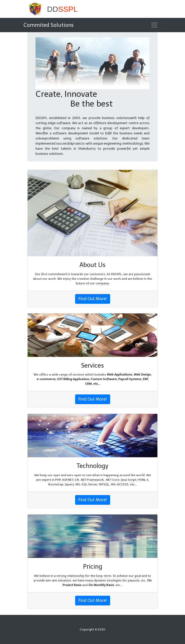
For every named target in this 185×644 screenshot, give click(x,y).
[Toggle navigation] (154, 25)
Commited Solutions (49, 25)
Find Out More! (93, 299)
